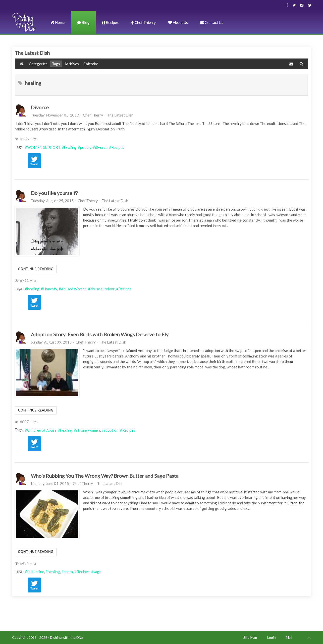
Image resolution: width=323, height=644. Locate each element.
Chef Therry (93, 115)
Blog (83, 22)
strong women (88, 430)
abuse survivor (103, 289)
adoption (111, 430)
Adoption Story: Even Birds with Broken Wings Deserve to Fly (100, 334)
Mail (289, 637)
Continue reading (36, 269)
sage (97, 572)
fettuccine (36, 572)
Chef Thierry (143, 22)
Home (58, 22)
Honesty (50, 289)
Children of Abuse (42, 430)
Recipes (110, 22)
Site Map (250, 637)
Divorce (40, 107)
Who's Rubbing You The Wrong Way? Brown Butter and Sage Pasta (105, 476)
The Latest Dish (120, 115)
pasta (68, 572)
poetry (86, 147)
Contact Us (212, 22)
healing (70, 147)
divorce (101, 147)
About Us (178, 22)
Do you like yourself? (54, 193)
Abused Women (74, 289)
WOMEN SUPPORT (44, 147)
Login (271, 637)
